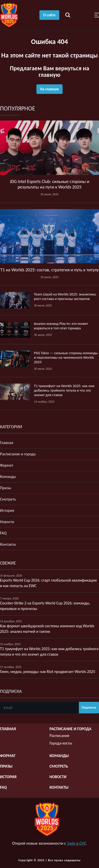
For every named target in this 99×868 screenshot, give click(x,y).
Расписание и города (18, 454)
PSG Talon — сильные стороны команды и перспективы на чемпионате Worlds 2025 (66, 357)
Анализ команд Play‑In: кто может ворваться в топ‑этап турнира (61, 326)
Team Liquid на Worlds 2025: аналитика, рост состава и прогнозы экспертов (65, 296)
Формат (7, 465)
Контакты (8, 544)
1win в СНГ (77, 843)
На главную (49, 89)
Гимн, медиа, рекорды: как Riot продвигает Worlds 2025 (48, 672)
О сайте (49, 15)
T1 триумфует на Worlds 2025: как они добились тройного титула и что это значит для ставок (64, 390)
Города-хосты (61, 743)
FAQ (3, 533)
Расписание (59, 736)
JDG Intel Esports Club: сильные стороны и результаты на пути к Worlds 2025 (50, 184)
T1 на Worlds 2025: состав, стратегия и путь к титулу (49, 270)
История (7, 510)
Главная (7, 443)
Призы (6, 488)
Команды (8, 477)
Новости (7, 522)
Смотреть (8, 499)
